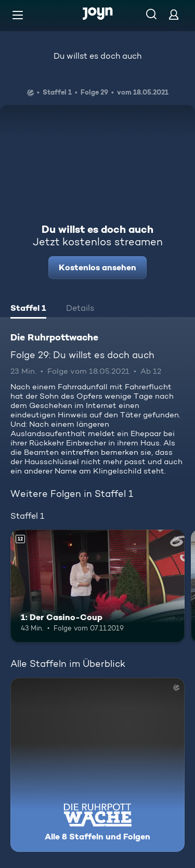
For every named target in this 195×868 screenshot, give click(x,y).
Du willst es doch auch (97, 56)
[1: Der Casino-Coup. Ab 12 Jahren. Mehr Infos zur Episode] (97, 586)
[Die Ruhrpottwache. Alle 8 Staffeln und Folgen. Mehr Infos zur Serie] (97, 765)
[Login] (174, 14)
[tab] (28, 309)
